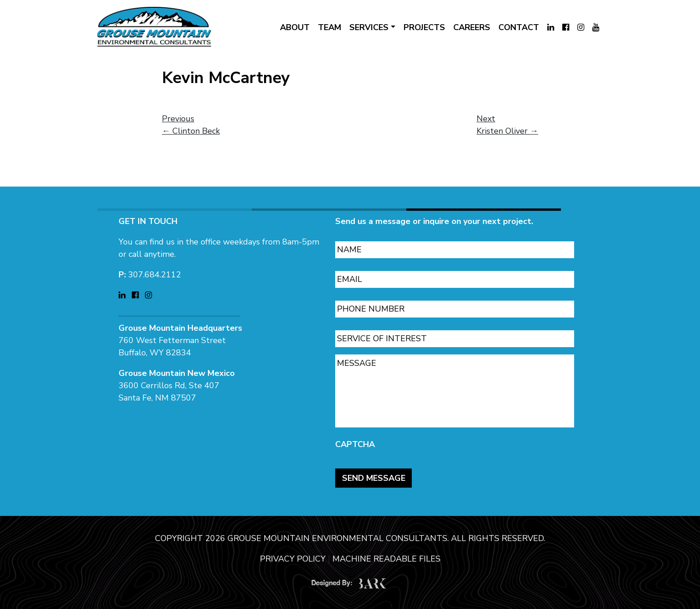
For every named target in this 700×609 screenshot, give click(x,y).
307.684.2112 (155, 271)
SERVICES (369, 27)
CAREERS (472, 27)
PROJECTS (424, 27)
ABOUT (295, 27)
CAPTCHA (355, 441)
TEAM (329, 27)
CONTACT (519, 27)
